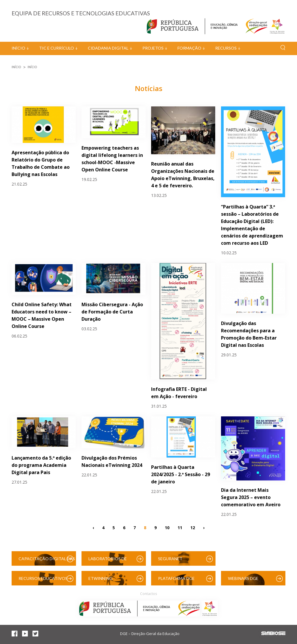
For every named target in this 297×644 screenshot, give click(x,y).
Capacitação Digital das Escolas (47, 561)
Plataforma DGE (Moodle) (176, 581)
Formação (189, 48)
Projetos (153, 48)
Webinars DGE (243, 578)
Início (18, 48)
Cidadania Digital (108, 48)
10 (167, 528)
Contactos (148, 594)
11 (180, 528)
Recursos (226, 48)
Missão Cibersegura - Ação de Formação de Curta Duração (112, 312)
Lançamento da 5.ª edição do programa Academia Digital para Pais (41, 465)
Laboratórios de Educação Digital (109, 561)
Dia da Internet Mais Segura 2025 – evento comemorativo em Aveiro (251, 497)
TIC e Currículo (57, 48)
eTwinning (100, 578)
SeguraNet (170, 559)
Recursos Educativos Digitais (43, 581)
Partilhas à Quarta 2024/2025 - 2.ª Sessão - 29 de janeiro (181, 474)
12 (193, 528)
